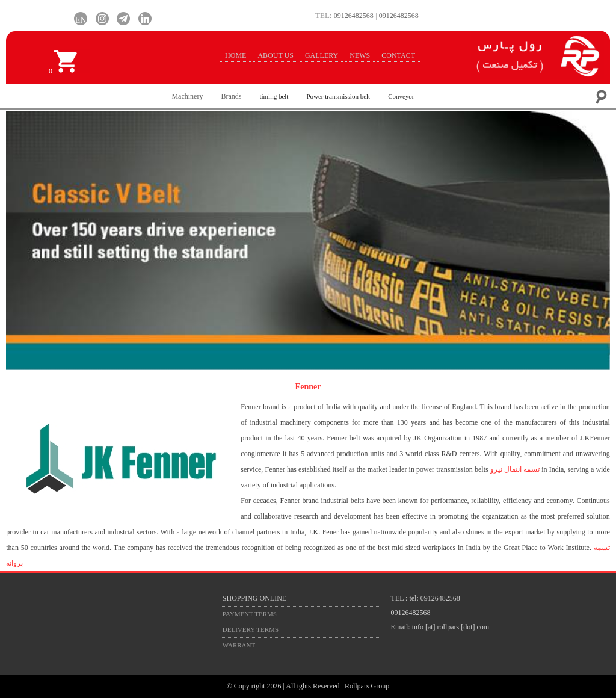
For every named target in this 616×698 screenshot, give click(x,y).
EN (81, 19)
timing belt (274, 96)
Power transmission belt (338, 96)
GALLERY (322, 55)
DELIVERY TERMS (251, 629)
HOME (236, 55)
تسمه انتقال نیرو (515, 469)
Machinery (187, 96)
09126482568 (354, 16)
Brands (231, 96)
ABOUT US (275, 55)
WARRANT (239, 645)
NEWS (360, 55)
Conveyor (401, 96)
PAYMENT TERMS (250, 614)
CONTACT (398, 55)
